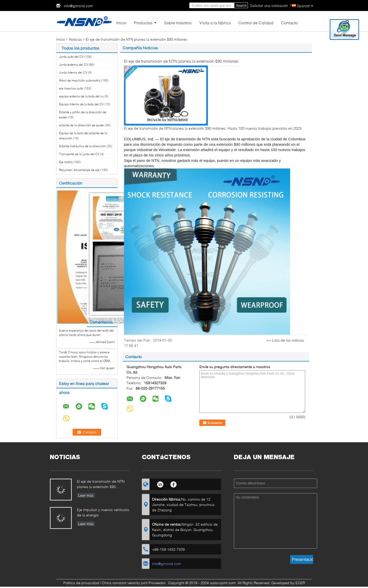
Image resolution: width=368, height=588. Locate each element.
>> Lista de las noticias (285, 340)
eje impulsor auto (71, 88)
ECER (300, 583)
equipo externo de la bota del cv (81, 96)
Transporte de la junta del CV (79, 154)
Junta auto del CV (71, 57)
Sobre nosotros (178, 23)
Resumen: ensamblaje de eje (79, 170)
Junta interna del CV (73, 72)
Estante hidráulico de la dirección (82, 146)
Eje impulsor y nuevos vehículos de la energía (103, 512)
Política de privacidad (81, 583)
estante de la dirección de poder (82, 125)
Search (241, 5)
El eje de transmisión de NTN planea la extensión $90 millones (101, 485)
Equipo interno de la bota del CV (81, 104)
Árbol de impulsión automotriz (80, 80)
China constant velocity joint (125, 583)
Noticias (76, 39)
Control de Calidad (256, 23)
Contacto (289, 23)
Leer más (86, 495)
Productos (143, 23)
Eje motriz (66, 162)
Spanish (305, 6)
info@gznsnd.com (78, 6)
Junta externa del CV (73, 65)
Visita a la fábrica (215, 23)
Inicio (121, 23)
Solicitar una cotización (269, 5)
